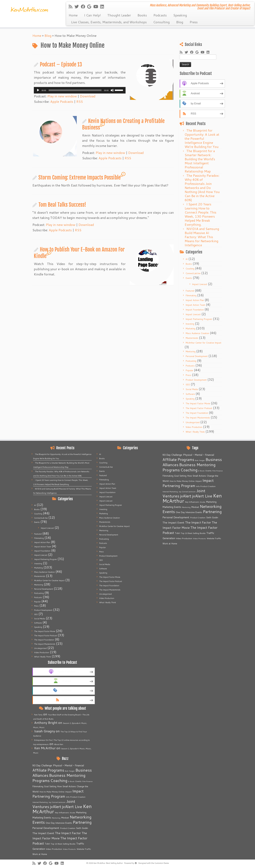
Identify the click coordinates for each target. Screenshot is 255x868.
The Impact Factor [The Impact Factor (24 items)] (68, 833)
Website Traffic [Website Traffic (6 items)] (84, 849)
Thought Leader (119, 15)
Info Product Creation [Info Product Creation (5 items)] (76, 797)
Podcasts (160, 15)
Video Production (194, 427)
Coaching (190, 269)
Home (73, 15)
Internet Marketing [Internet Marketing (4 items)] (40, 802)
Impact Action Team (195, 305)
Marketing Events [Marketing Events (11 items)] (42, 818)
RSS (80, 101)
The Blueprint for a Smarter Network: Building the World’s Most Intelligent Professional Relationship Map (200, 161)
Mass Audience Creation (197, 333)
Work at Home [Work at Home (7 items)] (40, 854)
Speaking (180, 15)
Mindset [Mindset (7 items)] (65, 818)
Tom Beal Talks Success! (62, 205)
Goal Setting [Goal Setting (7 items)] (50, 786)
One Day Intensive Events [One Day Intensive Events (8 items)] (59, 823)
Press (194, 22)
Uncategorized (193, 422)
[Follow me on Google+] (90, 7)
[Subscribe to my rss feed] (72, 7)
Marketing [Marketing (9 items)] (81, 812)
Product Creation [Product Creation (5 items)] (68, 828)
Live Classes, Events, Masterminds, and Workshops (109, 22)
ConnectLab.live (193, 273)
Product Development (196, 380)
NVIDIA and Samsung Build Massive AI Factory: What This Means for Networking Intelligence (202, 237)
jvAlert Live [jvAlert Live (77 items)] (72, 807)
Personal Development (197, 356)
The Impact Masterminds (198, 418)
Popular (189, 370)
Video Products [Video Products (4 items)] (69, 849)
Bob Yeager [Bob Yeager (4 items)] (70, 771)
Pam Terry (38, 715)
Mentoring (191, 352)
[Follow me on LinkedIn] (103, 7)
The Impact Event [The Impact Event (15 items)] (43, 833)
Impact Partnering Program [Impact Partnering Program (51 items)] (58, 794)
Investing (190, 324)
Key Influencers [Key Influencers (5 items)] (62, 813)
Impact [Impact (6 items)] (68, 792)
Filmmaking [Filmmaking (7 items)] (38, 786)
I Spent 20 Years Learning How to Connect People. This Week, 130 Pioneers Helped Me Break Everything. (200, 214)
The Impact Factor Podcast (199, 408)
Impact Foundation (195, 310)
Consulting (161, 22)
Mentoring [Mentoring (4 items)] (56, 818)
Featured (190, 291)
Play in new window (62, 96)
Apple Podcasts (62, 101)
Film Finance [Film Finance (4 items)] (87, 781)
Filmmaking (191, 295)
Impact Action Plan (195, 300)
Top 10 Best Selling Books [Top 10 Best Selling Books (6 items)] (63, 844)
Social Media (192, 389)
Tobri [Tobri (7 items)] (47, 844)
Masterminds (192, 338)
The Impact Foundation (197, 413)
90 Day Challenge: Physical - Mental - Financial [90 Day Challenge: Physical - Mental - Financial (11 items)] (58, 765)
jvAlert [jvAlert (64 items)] (56, 807)
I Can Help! (92, 15)
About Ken (59, 744)
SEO (188, 385)
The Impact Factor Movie (198, 403)
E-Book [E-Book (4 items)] (71, 781)
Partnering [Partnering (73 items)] (82, 822)
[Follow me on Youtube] (97, 7)
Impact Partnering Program (199, 319)
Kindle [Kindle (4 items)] (73, 813)
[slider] (75, 90)
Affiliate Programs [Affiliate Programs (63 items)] (48, 770)
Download (88, 96)
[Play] (38, 90)
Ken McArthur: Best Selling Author (108, 863)
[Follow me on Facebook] (84, 7)
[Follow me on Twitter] (78, 7)
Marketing (190, 329)
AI (187, 259)
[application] (80, 90)
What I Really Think (195, 432)
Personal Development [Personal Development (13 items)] (46, 828)
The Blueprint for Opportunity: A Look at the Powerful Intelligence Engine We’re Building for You (202, 138)
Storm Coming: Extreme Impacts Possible (80, 178)
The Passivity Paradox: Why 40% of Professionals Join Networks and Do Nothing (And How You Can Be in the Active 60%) (202, 188)
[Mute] (112, 90)
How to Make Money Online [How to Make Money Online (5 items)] (52, 792)
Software (190, 394)
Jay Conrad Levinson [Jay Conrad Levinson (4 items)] (57, 802)
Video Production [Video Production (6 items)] (54, 849)
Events (189, 278)
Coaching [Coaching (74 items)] (59, 780)
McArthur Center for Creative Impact (203, 343)
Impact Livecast (200, 284)
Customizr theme (162, 863)
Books (142, 15)
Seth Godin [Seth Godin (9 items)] (82, 828)
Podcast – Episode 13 (61, 65)
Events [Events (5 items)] (78, 781)
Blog (180, 22)
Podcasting (191, 361)
